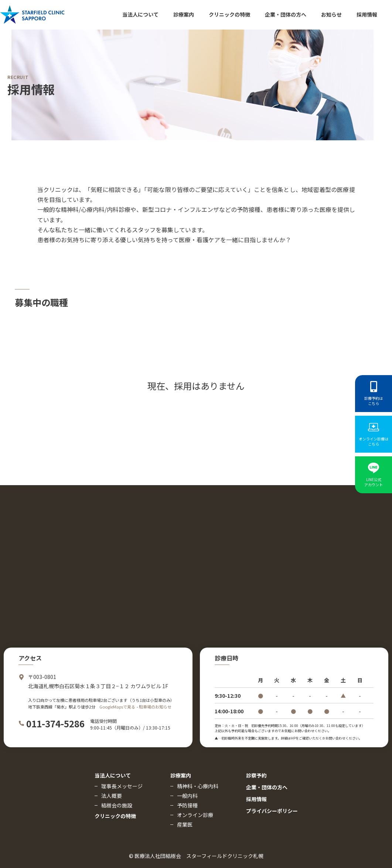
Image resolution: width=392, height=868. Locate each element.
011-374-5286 (55, 723)
